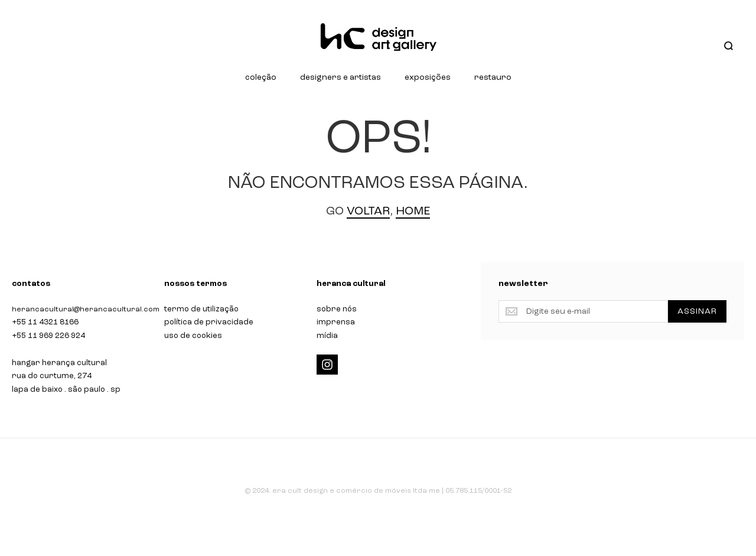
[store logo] (378, 37)
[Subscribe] (697, 311)
